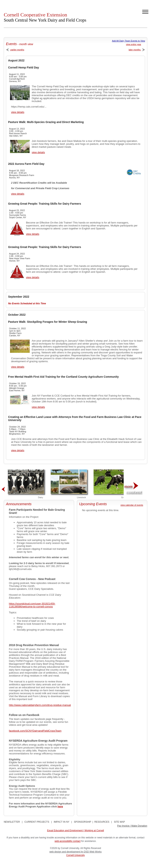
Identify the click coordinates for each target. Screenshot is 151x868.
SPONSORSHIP (83, 822)
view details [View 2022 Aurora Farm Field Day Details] (18, 194)
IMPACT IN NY (61, 822)
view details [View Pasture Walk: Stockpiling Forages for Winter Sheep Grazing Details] (18, 367)
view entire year (134, 44)
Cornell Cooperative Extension (45, 17)
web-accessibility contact (68, 841)
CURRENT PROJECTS (37, 822)
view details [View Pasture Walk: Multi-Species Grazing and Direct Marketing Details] (38, 152)
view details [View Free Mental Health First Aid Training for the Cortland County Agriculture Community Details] (38, 407)
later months (137, 50)
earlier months (15, 50)
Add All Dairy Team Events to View (128, 41)
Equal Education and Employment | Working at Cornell (75, 831)
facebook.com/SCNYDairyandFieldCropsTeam (35, 731)
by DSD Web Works (91, 852)
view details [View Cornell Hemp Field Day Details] (18, 112)
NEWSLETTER (12, 822)
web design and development (65, 852)
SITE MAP (119, 822)
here (60, 806)
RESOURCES (102, 822)
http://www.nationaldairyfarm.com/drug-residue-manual (40, 705)
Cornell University (75, 855)
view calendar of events (132, 505)
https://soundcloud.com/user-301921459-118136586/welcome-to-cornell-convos (32, 605)
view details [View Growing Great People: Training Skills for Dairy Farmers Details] (33, 234)
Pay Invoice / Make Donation (132, 826)
